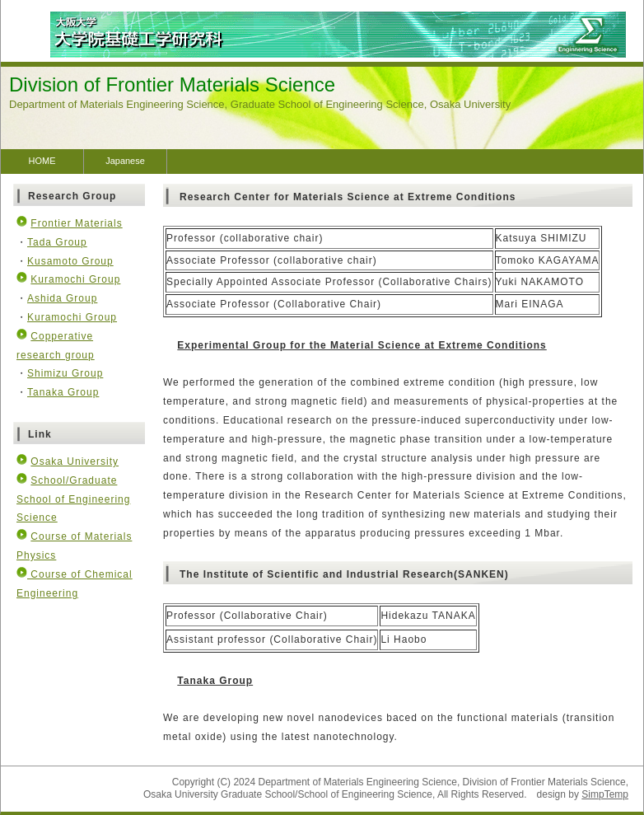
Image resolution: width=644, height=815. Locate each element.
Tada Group (57, 242)
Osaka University (75, 461)
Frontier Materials (76, 223)
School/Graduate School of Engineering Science (73, 499)
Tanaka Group (215, 681)
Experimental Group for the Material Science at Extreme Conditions (362, 345)
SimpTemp (605, 794)
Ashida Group (62, 298)
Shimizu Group (65, 373)
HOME (42, 161)
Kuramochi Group (75, 279)
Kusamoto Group (70, 261)
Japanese (125, 161)
